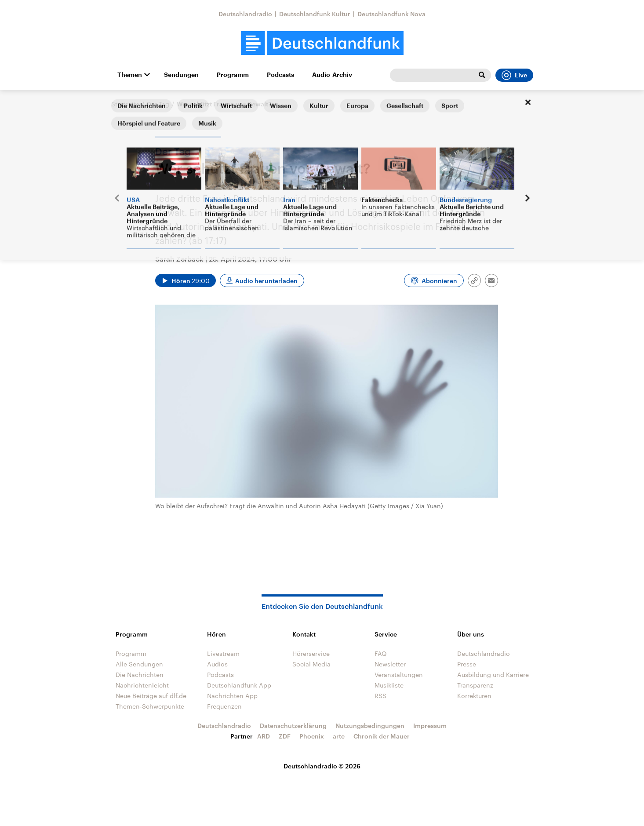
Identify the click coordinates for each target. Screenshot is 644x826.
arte (339, 736)
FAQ (381, 653)
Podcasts (280, 75)
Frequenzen (224, 706)
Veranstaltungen (399, 675)
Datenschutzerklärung (293, 726)
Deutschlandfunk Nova (391, 14)
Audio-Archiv (332, 75)
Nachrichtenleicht (142, 685)
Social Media (311, 664)
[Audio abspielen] (186, 280)
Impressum (430, 726)
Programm (233, 75)
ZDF (285, 736)
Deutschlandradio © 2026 (322, 766)
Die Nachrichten (140, 675)
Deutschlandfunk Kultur (315, 14)
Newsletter (390, 664)
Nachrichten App (232, 696)
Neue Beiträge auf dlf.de (151, 696)
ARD (264, 736)
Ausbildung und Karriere (493, 675)
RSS (380, 696)
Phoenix (312, 736)
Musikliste (389, 685)
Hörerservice (311, 653)
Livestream (223, 653)
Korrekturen (474, 696)
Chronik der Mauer (382, 736)
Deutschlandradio (245, 14)
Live (514, 75)
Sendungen (181, 75)
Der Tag (158, 104)
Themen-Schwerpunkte (150, 706)
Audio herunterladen (266, 281)
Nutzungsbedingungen (370, 726)
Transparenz (475, 685)
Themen (130, 75)
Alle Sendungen (139, 664)
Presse (467, 664)
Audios (217, 664)
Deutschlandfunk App (239, 685)
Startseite (125, 104)
